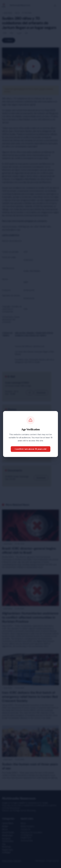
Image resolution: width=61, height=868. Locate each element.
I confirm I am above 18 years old (31, 449)
